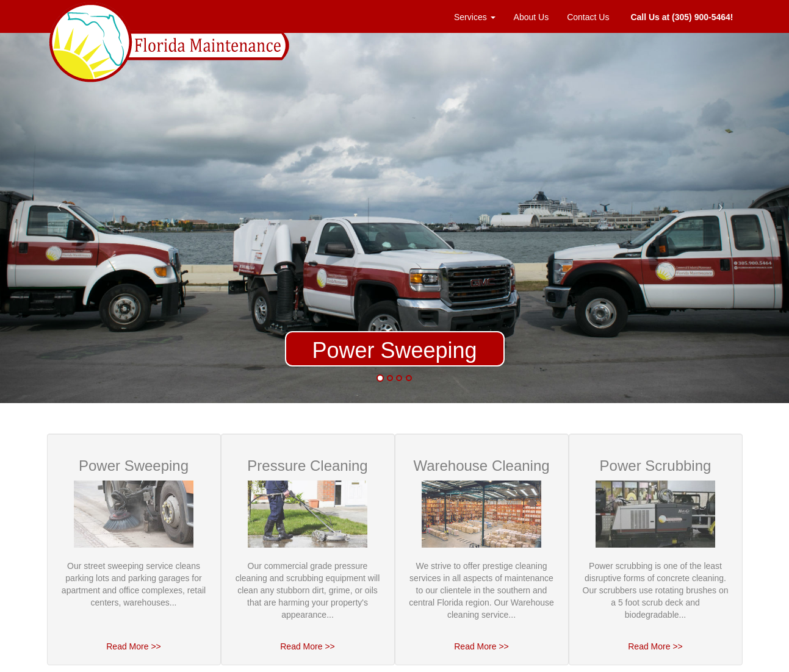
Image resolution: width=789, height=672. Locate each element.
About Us (531, 17)
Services (475, 17)
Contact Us (588, 17)
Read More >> (134, 646)
